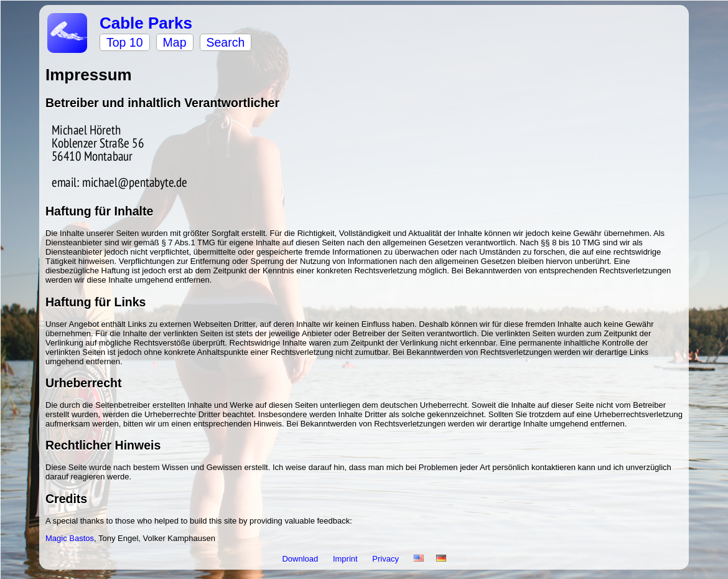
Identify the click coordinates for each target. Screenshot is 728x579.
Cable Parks (146, 23)
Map (175, 42)
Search (226, 42)
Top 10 (125, 42)
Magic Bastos (70, 538)
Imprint (346, 559)
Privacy (386, 559)
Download (301, 559)
